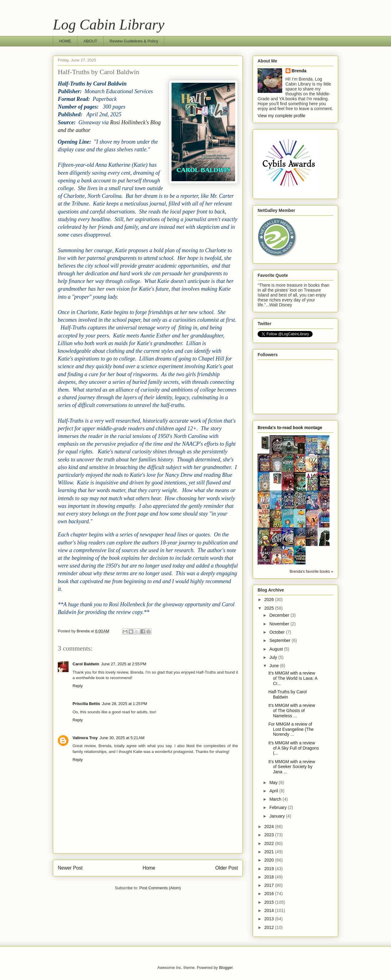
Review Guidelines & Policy (134, 41)
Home (149, 868)
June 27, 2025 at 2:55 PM (124, 664)
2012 (270, 927)
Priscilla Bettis (86, 704)
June (274, 666)
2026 (270, 600)
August (276, 649)
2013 (270, 919)
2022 (270, 843)
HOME (65, 41)
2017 (270, 885)
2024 (270, 827)
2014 (270, 910)
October (278, 632)
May (274, 783)
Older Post (227, 868)
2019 (270, 869)
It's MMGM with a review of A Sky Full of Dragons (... (294, 748)
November (280, 624)
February (278, 807)
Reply (78, 686)
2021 (270, 852)
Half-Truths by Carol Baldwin (288, 694)
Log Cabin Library (109, 24)
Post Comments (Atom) (160, 888)
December (280, 615)
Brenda (299, 71)
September (280, 640)
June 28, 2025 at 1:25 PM (125, 704)
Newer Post (70, 868)
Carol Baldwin (86, 664)
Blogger (226, 968)
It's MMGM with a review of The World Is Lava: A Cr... (293, 678)
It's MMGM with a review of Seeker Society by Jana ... (292, 767)
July (274, 657)
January (278, 816)
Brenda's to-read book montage (290, 428)
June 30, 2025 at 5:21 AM (122, 738)
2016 (270, 894)
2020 (270, 860)
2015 (270, 902)
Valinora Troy (85, 738)
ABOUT (91, 41)
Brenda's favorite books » (311, 572)
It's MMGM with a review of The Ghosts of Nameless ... (292, 711)
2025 (270, 608)
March (276, 799)
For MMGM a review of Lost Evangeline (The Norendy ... (291, 729)
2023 (270, 835)
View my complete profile (281, 116)
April (274, 791)
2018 (270, 877)
